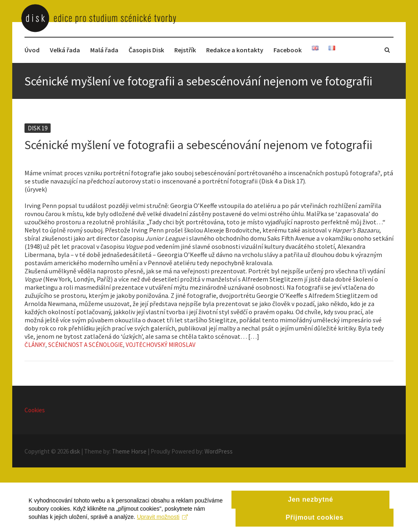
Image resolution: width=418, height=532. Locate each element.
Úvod (32, 50)
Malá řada (104, 50)
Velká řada (65, 50)
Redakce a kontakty (235, 50)
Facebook (288, 50)
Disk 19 (38, 128)
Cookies (35, 410)
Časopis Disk (146, 50)
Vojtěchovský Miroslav (161, 345)
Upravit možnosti (162, 523)
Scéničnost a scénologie (86, 345)
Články (35, 345)
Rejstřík (185, 50)
